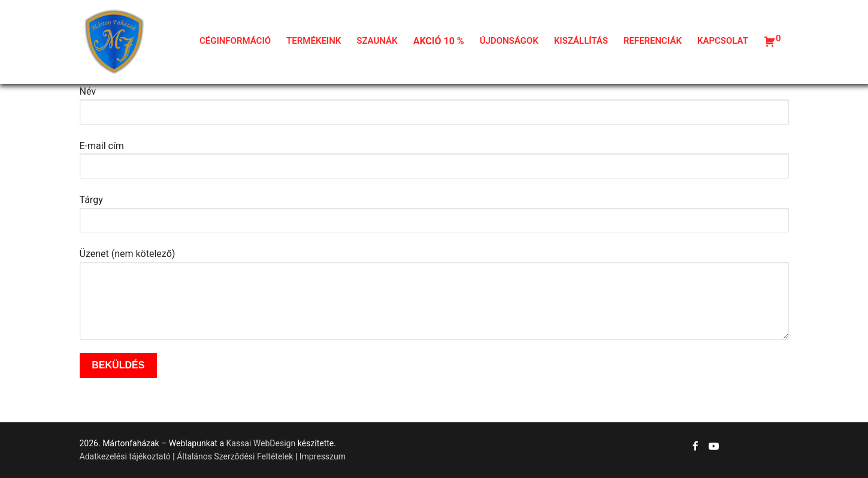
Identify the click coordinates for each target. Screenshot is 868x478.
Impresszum (323, 456)
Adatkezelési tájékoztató (125, 456)
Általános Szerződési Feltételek (235, 456)
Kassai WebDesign (261, 443)
